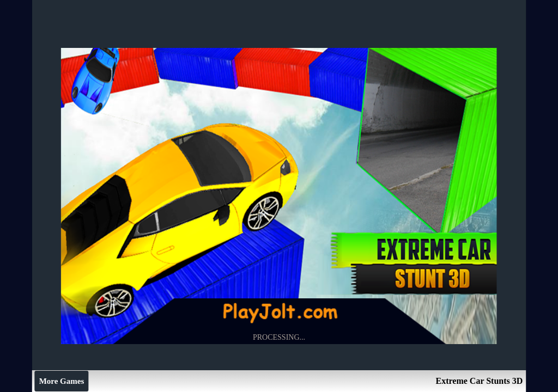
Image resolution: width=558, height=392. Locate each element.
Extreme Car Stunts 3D (479, 381)
